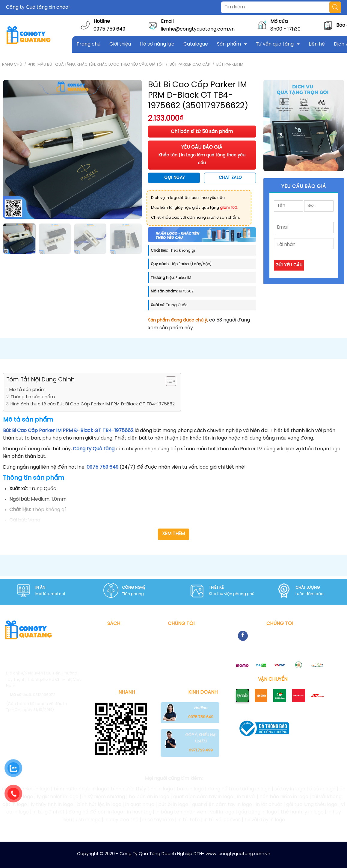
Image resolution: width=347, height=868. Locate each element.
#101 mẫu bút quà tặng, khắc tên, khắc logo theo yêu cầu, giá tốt (96, 65)
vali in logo (222, 812)
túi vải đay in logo (265, 820)
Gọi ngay (174, 178)
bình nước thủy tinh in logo (142, 789)
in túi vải (246, 797)
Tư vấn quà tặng (275, 44)
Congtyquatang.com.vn (52, 735)
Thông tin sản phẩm (33, 397)
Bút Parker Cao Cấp (190, 65)
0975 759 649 (109, 29)
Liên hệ (317, 44)
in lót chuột (269, 805)
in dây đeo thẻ (122, 820)
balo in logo (190, 789)
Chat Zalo (230, 178)
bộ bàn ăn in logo (149, 797)
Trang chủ (88, 44)
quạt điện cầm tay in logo (203, 797)
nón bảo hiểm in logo (284, 797)
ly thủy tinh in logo (52, 805)
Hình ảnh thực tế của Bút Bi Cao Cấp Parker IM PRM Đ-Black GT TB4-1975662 (93, 404)
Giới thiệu (120, 44)
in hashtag (139, 812)
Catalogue (196, 44)
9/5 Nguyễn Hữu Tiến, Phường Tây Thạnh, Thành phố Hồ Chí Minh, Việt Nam (43, 680)
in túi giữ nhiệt (49, 812)
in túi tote (189, 820)
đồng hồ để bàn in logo (96, 812)
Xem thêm (174, 534)
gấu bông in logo (258, 812)
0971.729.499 (201, 750)
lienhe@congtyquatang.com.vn (198, 29)
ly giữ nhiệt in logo (58, 797)
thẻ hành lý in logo (302, 812)
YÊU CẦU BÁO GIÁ (202, 155)
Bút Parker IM (230, 65)
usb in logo (88, 820)
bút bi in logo (173, 805)
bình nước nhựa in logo (80, 789)
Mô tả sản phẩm (27, 390)
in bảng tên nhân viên (181, 812)
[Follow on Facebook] (243, 636)
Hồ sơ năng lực (157, 44)
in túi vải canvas (222, 820)
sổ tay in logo (290, 789)
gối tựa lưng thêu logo (312, 805)
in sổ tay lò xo (158, 820)
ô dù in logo (322, 789)
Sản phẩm (229, 44)
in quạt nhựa (140, 805)
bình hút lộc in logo (99, 805)
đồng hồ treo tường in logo (239, 789)
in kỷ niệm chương (104, 797)
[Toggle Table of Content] (168, 381)
